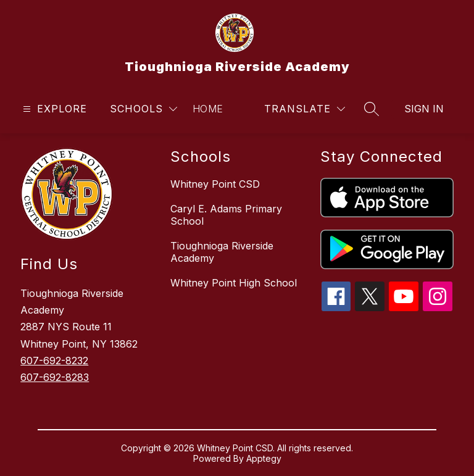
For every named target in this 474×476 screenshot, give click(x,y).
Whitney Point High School (234, 283)
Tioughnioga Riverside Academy (222, 252)
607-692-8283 (55, 377)
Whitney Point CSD (215, 184)
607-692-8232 (54, 361)
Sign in (424, 109)
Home (208, 109)
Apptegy (264, 458)
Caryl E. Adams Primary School (226, 215)
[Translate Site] (305, 109)
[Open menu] (53, 109)
